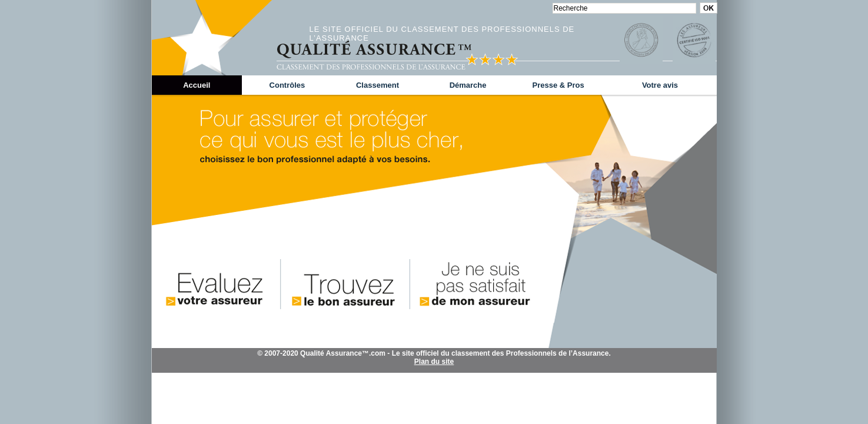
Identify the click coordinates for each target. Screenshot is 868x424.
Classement (378, 85)
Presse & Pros (558, 85)
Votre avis (660, 85)
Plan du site (434, 362)
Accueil (197, 85)
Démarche (468, 85)
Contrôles (287, 85)
